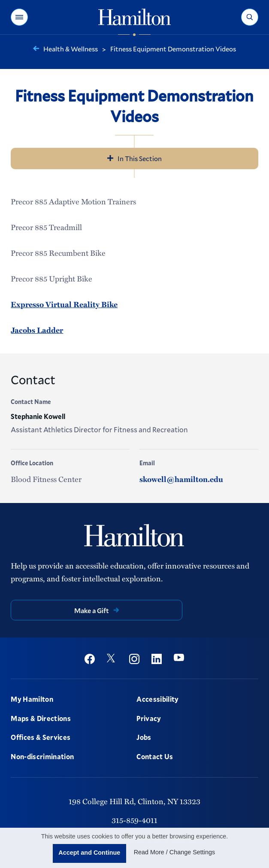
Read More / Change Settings (175, 852)
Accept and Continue (89, 853)
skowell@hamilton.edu (181, 479)
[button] (19, 17)
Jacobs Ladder (37, 330)
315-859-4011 (134, 820)
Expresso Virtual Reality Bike (64, 304)
